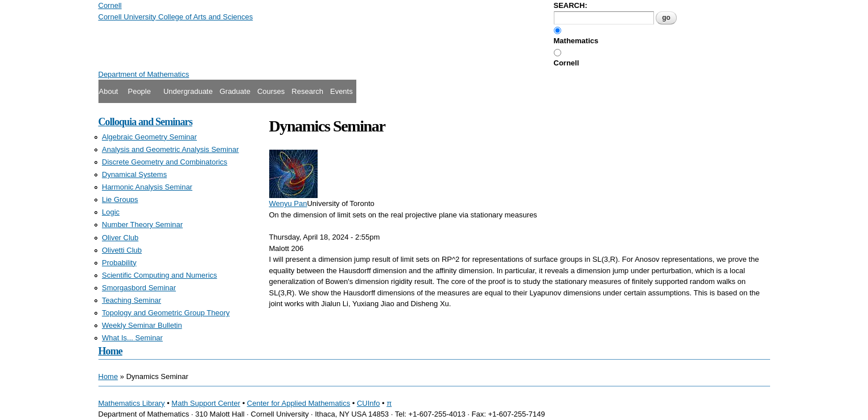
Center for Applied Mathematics (299, 403)
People (139, 91)
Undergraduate (188, 91)
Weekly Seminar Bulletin (142, 325)
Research (307, 91)
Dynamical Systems (134, 174)
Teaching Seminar (131, 300)
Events (342, 91)
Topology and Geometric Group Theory (166, 313)
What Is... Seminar (132, 338)
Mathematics (576, 41)
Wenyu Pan (288, 203)
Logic (111, 212)
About (109, 91)
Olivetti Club (122, 250)
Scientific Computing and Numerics (159, 275)
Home (110, 351)
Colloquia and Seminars (145, 122)
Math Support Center (206, 403)
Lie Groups (120, 199)
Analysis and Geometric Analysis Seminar (170, 149)
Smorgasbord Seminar (139, 288)
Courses (271, 91)
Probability (119, 263)
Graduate (235, 91)
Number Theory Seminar (142, 225)
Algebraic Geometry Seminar (149, 137)
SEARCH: (571, 5)
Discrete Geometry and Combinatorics (164, 162)
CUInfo (368, 403)
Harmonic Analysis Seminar (147, 187)
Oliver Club (120, 238)
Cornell (567, 63)
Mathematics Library (132, 403)
